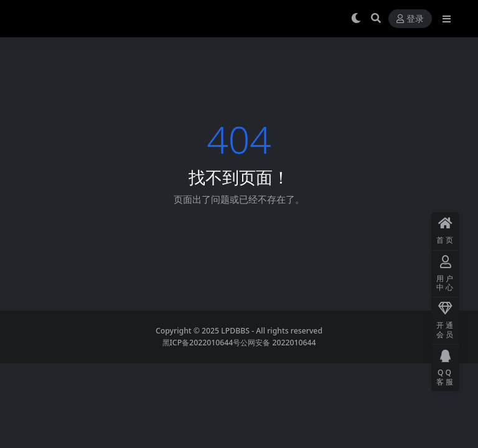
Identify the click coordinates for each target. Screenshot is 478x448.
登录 (410, 19)
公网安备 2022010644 (278, 343)
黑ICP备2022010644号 (202, 343)
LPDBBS (235, 331)
